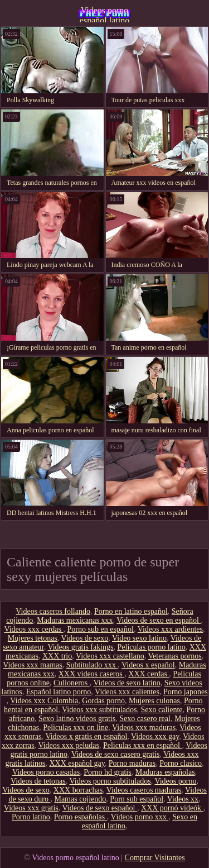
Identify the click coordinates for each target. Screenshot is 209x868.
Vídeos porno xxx (139, 817)
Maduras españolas (165, 772)
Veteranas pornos (175, 656)
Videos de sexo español (100, 808)
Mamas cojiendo (80, 799)
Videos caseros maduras (144, 790)
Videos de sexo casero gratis (116, 754)
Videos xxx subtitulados (99, 710)
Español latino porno (59, 692)
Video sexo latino (139, 638)
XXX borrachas (78, 790)
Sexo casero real (145, 719)
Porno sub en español (101, 629)
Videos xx (183, 799)
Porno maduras (132, 763)
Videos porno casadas (46, 772)
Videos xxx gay (155, 736)
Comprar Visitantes (155, 858)
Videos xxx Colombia (44, 701)
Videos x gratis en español (86, 736)
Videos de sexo (85, 638)
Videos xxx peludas (69, 745)
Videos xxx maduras (144, 728)
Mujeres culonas (154, 701)
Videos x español (148, 665)
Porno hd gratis (108, 772)
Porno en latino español (131, 611)
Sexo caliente (161, 710)
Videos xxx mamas (32, 665)
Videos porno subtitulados (110, 781)
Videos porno (175, 781)
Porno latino (31, 817)
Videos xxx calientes (127, 692)
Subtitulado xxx (92, 665)
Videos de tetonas (38, 781)
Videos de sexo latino (127, 683)
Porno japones (186, 692)
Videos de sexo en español (159, 620)
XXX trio (57, 656)
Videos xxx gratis (31, 808)
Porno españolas (81, 817)
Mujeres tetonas (33, 638)
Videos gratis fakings (80, 647)
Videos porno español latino (104, 14)
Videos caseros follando (53, 611)
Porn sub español (137, 799)
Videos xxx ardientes (170, 629)
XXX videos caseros (92, 674)
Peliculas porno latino (152, 647)
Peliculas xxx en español (143, 745)
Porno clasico (181, 763)
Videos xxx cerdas (33, 629)
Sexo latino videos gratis (77, 719)
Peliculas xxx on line (76, 728)
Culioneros (72, 683)
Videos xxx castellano (110, 656)
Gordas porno (103, 701)
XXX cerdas (149, 674)
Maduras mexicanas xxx (75, 620)
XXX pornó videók (172, 808)
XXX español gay (77, 763)
